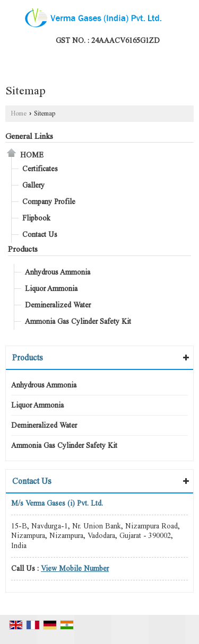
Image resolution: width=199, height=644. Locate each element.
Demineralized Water (58, 305)
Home (19, 113)
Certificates (40, 169)
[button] (75, 568)
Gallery (33, 185)
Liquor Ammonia (51, 289)
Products (23, 249)
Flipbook (36, 218)
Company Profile (49, 202)
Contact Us (40, 235)
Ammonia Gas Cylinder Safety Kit (78, 321)
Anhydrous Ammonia (58, 272)
